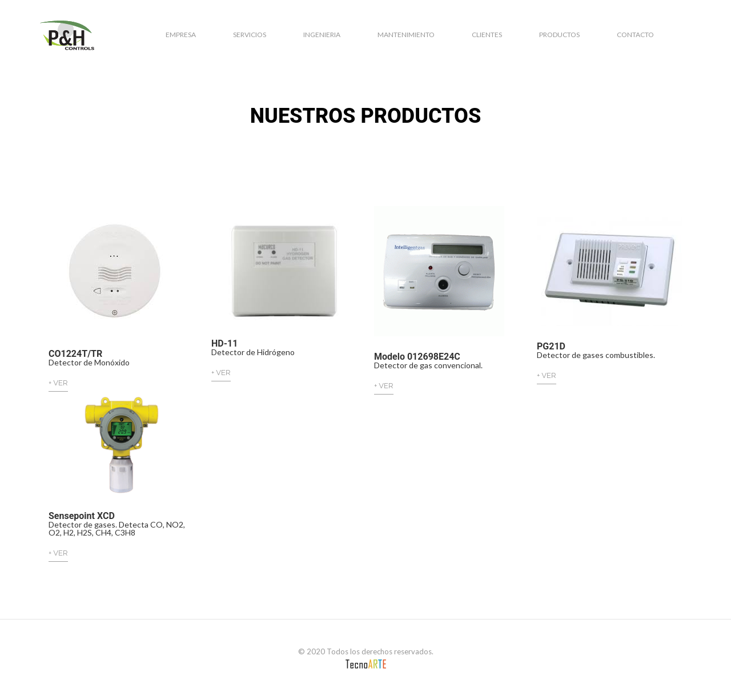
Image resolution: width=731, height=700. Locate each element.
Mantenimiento (406, 35)
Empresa (181, 35)
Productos (559, 35)
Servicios (250, 35)
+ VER (58, 383)
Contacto (635, 35)
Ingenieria (322, 35)
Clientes (487, 35)
